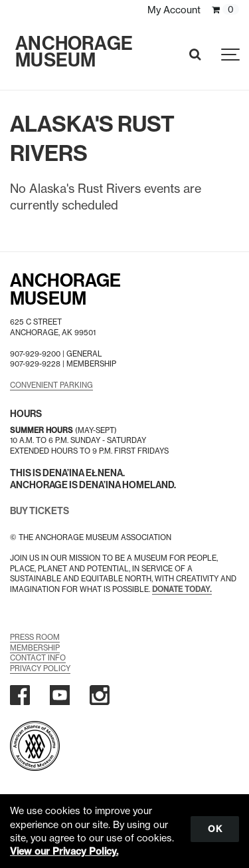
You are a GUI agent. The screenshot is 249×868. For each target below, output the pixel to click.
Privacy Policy (40, 668)
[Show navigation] (231, 55)
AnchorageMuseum (65, 290)
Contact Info (38, 658)
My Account (174, 10)
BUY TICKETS (40, 511)
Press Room (35, 637)
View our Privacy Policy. (64, 851)
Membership (35, 648)
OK (215, 829)
